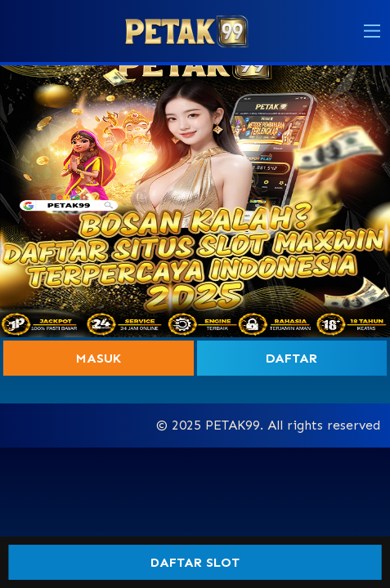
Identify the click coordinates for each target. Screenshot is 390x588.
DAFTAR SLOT (195, 562)
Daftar (291, 358)
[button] (372, 31)
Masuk (99, 358)
